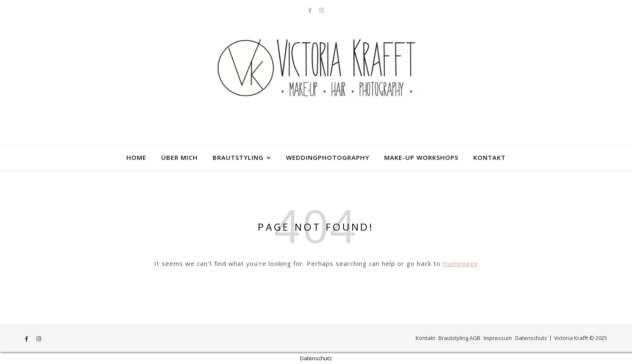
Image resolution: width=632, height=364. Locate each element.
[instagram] (321, 10)
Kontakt (489, 157)
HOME (136, 157)
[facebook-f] (311, 10)
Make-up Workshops (421, 157)
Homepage (460, 263)
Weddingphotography (328, 157)
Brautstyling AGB (459, 338)
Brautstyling (238, 157)
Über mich (179, 157)
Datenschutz (531, 338)
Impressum (498, 338)
